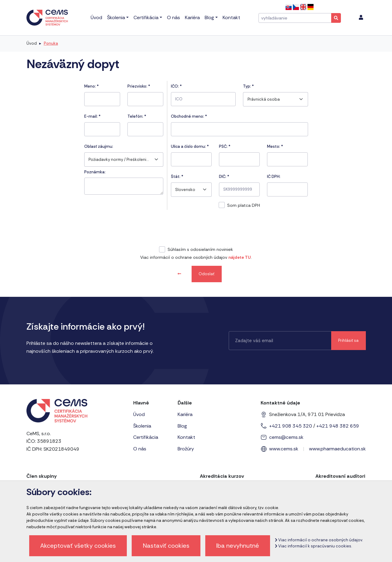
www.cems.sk (284, 449)
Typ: (248, 86)
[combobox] (124, 160)
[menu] (361, 18)
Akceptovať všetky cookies (78, 546)
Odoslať (206, 274)
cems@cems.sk (286, 437)
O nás (140, 449)
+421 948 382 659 (338, 426)
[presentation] (196, 229)
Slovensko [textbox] (185, 190)
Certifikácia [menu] (146, 17)
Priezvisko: (139, 86)
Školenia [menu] (116, 17)
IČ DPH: (274, 177)
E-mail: (92, 116)
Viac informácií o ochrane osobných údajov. (319, 540)
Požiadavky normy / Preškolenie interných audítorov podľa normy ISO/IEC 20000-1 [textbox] (120, 160)
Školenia (142, 426)
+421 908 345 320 (291, 426)
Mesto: (275, 146)
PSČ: (225, 146)
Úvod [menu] (96, 17)
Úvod (32, 43)
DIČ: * (224, 177)
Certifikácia (146, 437)
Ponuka (51, 43)
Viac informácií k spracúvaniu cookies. (313, 546)
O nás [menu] (173, 17)
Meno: (92, 86)
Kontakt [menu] (231, 17)
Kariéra (185, 414)
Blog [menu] (209, 17)
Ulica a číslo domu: (190, 146)
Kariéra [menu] (192, 17)
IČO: (176, 86)
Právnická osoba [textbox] (264, 99)
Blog (182, 426)
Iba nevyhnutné (238, 546)
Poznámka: (95, 172)
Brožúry (186, 449)
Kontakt (186, 437)
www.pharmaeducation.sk (337, 449)
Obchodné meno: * (189, 116)
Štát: (177, 177)
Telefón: (137, 116)
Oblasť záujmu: (99, 146)
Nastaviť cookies (166, 546)
